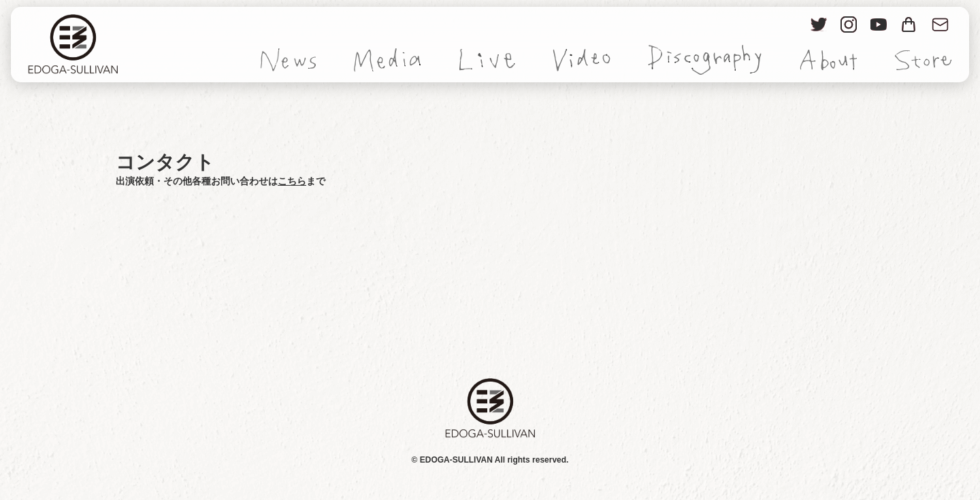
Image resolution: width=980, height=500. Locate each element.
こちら (292, 181)
